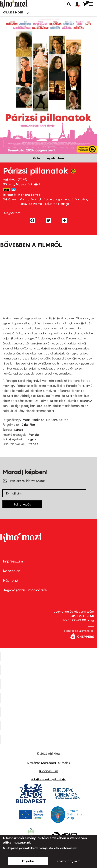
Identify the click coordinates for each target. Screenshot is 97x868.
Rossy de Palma (31, 204)
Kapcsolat (11, 571)
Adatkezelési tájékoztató (48, 779)
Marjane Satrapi (29, 195)
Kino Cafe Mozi (49, 670)
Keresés (69, 4)
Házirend (11, 580)
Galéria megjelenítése (48, 158)
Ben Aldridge (53, 199)
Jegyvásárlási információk (25, 590)
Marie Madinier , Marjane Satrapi (46, 420)
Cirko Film (28, 424)
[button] (79, 4)
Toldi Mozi (49, 739)
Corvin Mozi (49, 656)
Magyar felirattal (28, 184)
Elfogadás (28, 861)
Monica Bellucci (30, 199)
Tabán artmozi (49, 725)
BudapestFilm (48, 771)
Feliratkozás (22, 504)
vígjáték (9, 179)
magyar (31, 439)
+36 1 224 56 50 (82, 616)
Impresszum (13, 561)
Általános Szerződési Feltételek (48, 763)
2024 (22, 179)
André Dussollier (76, 199)
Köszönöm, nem (68, 861)
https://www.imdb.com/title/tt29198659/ (7, 190)
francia (34, 435)
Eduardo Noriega (57, 204)
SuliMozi (49, 712)
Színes (18, 429)
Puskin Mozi (49, 698)
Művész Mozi (49, 684)
